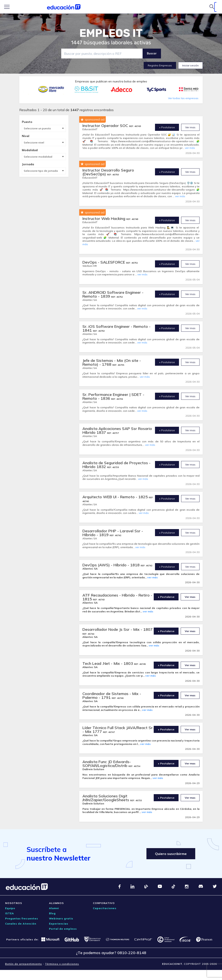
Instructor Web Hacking (104, 219)
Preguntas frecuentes (22, 918)
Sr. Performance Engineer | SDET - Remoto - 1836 (113, 396)
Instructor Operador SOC (106, 126)
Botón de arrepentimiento (24, 964)
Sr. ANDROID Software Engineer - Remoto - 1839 (113, 294)
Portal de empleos (63, 929)
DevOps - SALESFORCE (104, 262)
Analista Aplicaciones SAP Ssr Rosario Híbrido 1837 (117, 430)
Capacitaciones (105, 908)
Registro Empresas (160, 65)
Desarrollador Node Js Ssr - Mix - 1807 (118, 629)
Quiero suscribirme (171, 854)
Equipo (10, 908)
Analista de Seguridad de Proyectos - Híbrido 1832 (116, 465)
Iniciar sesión (190, 65)
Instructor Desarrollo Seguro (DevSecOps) (108, 172)
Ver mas (190, 127)
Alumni (54, 908)
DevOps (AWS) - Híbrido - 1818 (112, 565)
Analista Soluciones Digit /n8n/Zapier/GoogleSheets (106, 798)
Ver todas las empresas (183, 98)
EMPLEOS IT (111, 33)
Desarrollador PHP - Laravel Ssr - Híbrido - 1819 (113, 533)
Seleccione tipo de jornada (41, 171)
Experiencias (59, 924)
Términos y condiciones (62, 964)
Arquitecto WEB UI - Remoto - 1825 (116, 497)
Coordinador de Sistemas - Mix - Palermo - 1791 (112, 696)
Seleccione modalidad (38, 157)
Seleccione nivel (34, 142)
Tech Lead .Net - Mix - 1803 (108, 663)
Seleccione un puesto (37, 128)
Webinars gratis (61, 918)
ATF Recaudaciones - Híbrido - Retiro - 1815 (117, 597)
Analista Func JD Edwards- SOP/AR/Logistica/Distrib (107, 764)
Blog (52, 913)
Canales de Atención (21, 924)
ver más (190, 148)
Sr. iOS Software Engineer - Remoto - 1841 (116, 328)
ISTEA (10, 913)
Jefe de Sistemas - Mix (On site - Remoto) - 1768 (112, 362)
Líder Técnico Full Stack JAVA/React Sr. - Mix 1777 (118, 730)
